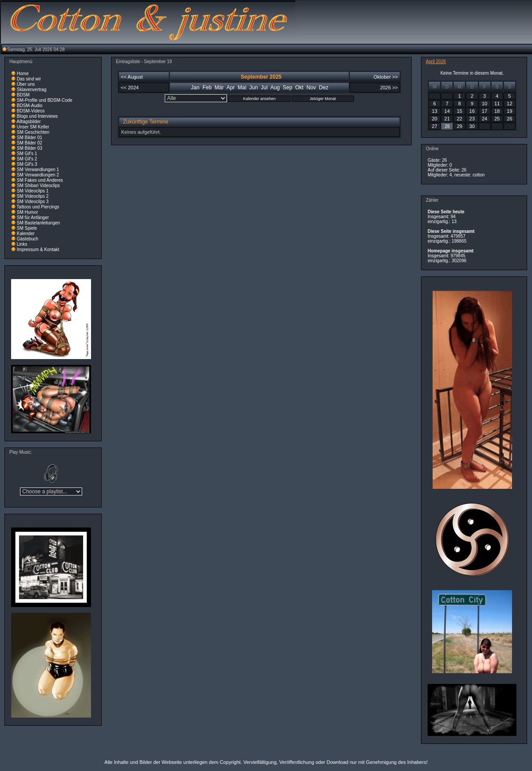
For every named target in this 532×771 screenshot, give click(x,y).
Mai (242, 88)
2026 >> (389, 88)
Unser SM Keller (33, 127)
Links (22, 244)
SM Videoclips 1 (33, 191)
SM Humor (28, 212)
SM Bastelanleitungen (38, 223)
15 (460, 111)
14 (447, 111)
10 (484, 104)
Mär (219, 88)
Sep (288, 88)
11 (497, 104)
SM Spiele (27, 228)
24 (484, 119)
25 (497, 119)
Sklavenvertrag (32, 90)
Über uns (26, 84)
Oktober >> (386, 77)
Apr (231, 88)
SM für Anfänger (33, 218)
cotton (478, 175)
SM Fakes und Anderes (40, 180)
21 (447, 119)
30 (472, 126)
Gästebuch (28, 239)
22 (460, 119)
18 (497, 111)
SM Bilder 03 (30, 148)
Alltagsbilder (28, 122)
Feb (207, 88)
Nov (311, 88)
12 (509, 104)
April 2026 (436, 62)
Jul (264, 88)
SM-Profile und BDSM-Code (45, 100)
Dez (324, 88)
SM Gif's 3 (27, 164)
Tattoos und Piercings (38, 207)
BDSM (23, 95)
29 (460, 126)
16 (472, 111)
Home (23, 74)
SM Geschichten (33, 132)
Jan (195, 88)
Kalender (26, 234)
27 (434, 126)
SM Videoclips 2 (33, 196)
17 (484, 111)
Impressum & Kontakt (38, 250)
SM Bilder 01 (30, 138)
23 (472, 119)
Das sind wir (29, 79)
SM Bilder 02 (30, 143)
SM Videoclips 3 (33, 202)
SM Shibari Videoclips (38, 186)
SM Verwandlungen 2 (38, 175)
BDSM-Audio (30, 106)
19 (509, 111)
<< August (132, 77)
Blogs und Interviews (37, 116)
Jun (253, 88)
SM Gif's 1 (27, 154)
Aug (275, 88)
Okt (300, 88)
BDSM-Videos (31, 111)
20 (434, 119)
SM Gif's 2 (27, 159)
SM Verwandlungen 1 (38, 170)
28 (447, 126)
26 (509, 119)
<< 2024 (130, 88)
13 (434, 111)
